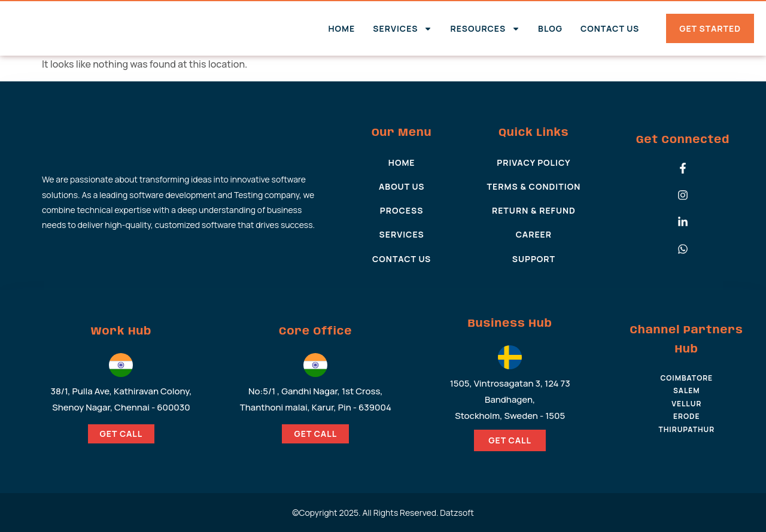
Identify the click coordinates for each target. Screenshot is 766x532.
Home (342, 28)
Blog (550, 28)
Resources (485, 29)
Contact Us (610, 28)
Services (402, 29)
